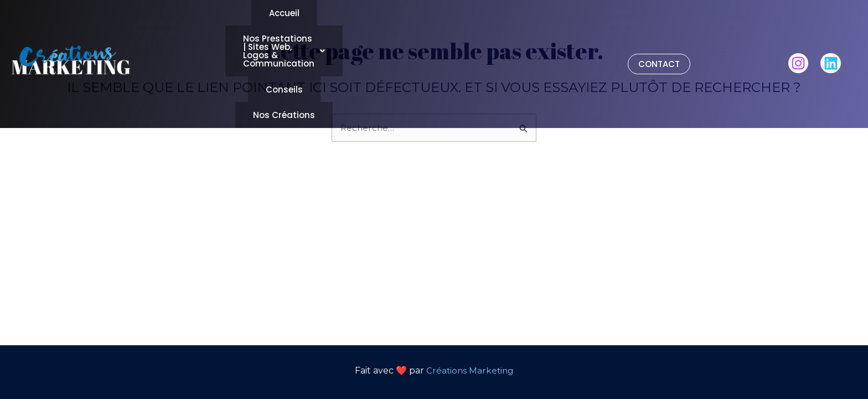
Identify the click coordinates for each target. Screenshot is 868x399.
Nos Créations (456, 36)
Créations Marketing (470, 370)
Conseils (371, 36)
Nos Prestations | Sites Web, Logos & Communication (453, 14)
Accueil (281, 14)
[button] (453, 14)
